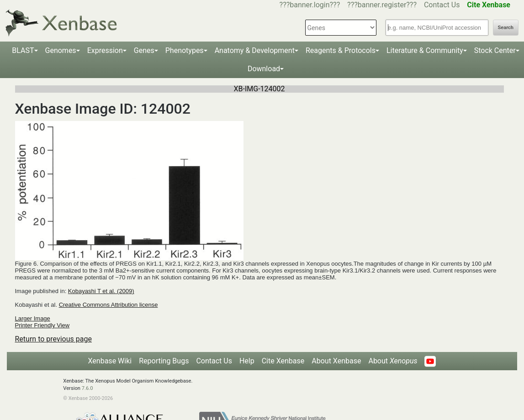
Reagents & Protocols (341, 50)
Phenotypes (185, 50)
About (393, 361)
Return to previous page (53, 339)
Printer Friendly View (42, 325)
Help (247, 361)
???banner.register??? (382, 5)
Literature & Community (425, 50)
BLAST (23, 50)
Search (506, 28)
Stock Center (495, 50)
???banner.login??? (310, 5)
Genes (144, 50)
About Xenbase (336, 361)
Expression (105, 50)
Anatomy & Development (255, 50)
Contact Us (442, 5)
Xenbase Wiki (110, 361)
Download (264, 69)
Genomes (61, 50)
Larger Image (33, 318)
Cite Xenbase (283, 361)
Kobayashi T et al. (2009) (101, 291)
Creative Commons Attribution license (109, 305)
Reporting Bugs (164, 361)
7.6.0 (87, 388)
